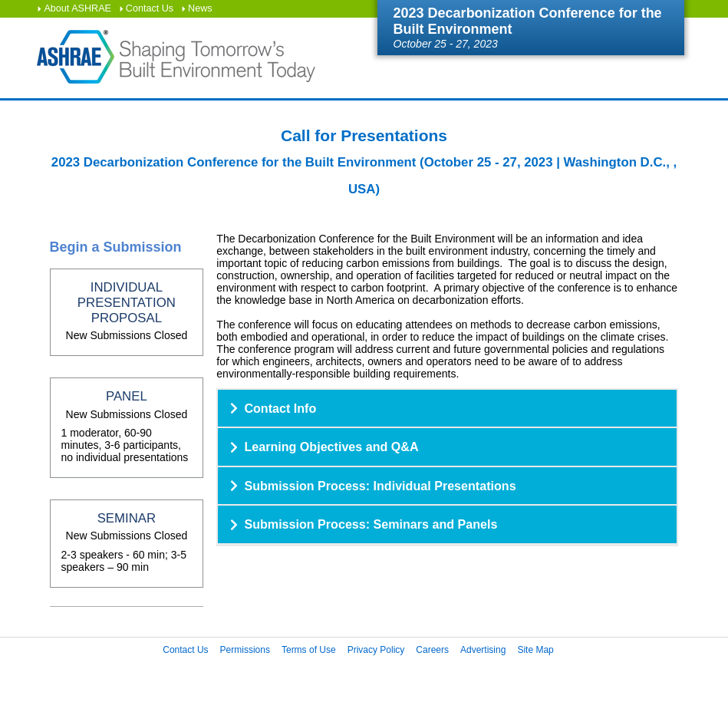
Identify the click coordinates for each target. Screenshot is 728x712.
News (200, 8)
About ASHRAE (77, 8)
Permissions (245, 650)
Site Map (535, 650)
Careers (432, 650)
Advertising (483, 650)
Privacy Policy (376, 650)
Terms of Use (309, 650)
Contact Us (150, 8)
